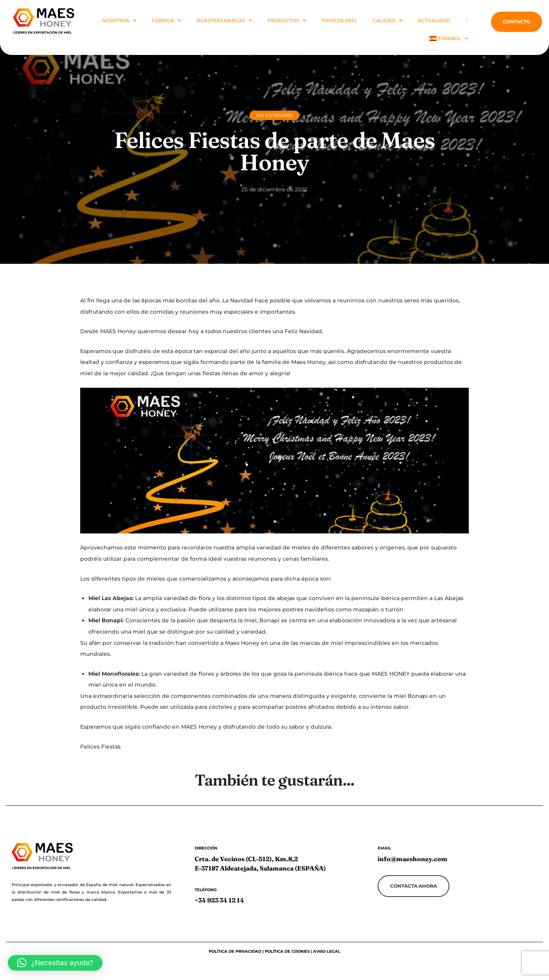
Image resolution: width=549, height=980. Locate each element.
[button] (55, 963)
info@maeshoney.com (413, 859)
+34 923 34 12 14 (219, 900)
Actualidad (434, 20)
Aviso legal (327, 951)
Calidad (387, 21)
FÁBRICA (166, 21)
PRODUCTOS (287, 21)
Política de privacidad (236, 951)
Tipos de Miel (339, 20)
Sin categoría (275, 115)
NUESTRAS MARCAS (224, 21)
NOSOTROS (119, 21)
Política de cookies (287, 951)
